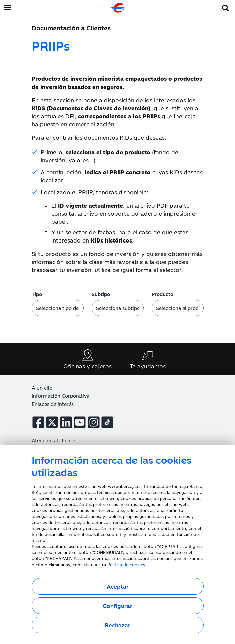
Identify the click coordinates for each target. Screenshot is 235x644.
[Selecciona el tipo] (58, 308)
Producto (162, 294)
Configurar (117, 606)
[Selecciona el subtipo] (118, 308)
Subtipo (101, 294)
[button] (225, 7)
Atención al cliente (53, 440)
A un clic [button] (42, 388)
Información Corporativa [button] (60, 396)
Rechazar (117, 625)
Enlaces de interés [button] (53, 404)
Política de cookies (126, 564)
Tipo (37, 294)
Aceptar (118, 586)
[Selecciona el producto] (178, 308)
